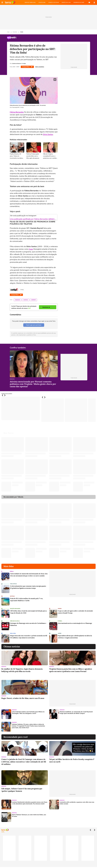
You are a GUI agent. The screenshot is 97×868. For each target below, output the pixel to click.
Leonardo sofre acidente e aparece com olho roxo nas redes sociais (77, 803)
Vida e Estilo (13, 584)
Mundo (60, 609)
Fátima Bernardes (17, 112)
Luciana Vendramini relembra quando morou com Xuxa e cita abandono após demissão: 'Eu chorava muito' (30, 803)
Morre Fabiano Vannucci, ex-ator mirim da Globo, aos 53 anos (29, 816)
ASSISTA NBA (42, 2)
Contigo (26, 300)
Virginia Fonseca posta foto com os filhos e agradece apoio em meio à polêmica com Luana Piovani (71, 670)
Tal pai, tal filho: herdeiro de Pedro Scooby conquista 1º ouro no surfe (72, 760)
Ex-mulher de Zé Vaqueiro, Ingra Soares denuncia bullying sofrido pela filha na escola (22, 670)
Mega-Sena (13, 633)
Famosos (18, 300)
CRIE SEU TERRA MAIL (30, 2)
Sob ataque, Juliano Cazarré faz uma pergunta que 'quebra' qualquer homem (22, 790)
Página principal (10, 2)
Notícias (12, 596)
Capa (8, 32)
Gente (22, 32)
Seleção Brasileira (15, 609)
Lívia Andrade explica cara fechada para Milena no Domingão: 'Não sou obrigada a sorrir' (28, 713)
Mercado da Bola (15, 621)
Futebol (60, 621)
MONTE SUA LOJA (66, 2)
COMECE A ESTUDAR (54, 2)
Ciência (12, 571)
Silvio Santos (48, 134)
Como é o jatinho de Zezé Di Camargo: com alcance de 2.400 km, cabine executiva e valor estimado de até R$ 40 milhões (24, 762)
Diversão (15, 32)
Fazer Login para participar (34, 325)
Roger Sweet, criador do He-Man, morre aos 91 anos (23, 698)
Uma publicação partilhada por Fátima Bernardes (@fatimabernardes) (37, 219)
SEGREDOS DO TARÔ (79, 2)
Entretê (33, 300)
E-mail (89, 2)
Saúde (60, 633)
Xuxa (31, 249)
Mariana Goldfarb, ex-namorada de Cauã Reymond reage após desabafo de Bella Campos (76, 713)
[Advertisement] (63, 727)
